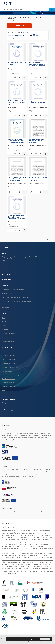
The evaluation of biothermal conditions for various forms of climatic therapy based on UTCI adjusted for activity (37, 64)
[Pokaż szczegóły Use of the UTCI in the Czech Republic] (24, 77)
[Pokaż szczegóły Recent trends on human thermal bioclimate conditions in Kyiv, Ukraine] (24, 230)
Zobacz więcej (6, 307)
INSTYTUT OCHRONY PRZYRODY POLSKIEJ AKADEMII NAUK (17, 555)
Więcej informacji (33, 639)
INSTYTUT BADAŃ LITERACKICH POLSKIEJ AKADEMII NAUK (21, 533)
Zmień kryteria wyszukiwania (45, 13)
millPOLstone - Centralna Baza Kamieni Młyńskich (16, 301)
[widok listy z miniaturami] (34, 35)
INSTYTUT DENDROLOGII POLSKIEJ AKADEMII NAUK (36, 544)
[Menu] (53, 2)
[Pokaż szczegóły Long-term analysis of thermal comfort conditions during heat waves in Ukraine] (45, 116)
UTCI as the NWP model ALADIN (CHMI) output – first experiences (17, 102)
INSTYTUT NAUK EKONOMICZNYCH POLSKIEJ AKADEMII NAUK (22, 567)
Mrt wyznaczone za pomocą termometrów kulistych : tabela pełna (38, 179)
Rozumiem (45, 639)
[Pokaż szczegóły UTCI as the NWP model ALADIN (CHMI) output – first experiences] (24, 116)
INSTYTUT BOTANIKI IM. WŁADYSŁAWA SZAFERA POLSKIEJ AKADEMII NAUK (31, 540)
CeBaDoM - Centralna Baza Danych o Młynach (15, 297)
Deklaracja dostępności (9, 387)
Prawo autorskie (7, 371)
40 (24, 32)
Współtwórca (6, 326)
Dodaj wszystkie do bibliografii (18, 35)
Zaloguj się (5, 403)
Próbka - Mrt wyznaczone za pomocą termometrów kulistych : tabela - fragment (17, 179)
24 (21, 32)
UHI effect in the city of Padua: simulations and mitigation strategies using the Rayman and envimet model (17, 141)
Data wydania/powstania (9, 333)
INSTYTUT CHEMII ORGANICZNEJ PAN (12, 544)
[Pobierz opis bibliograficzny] (14, 77)
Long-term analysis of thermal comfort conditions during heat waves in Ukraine (38, 102)
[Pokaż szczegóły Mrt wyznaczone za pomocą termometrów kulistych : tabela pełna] (45, 192)
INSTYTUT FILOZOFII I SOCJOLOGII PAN (12, 546)
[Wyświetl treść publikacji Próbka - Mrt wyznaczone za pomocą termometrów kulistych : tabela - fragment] (19, 192)
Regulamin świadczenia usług (11, 375)
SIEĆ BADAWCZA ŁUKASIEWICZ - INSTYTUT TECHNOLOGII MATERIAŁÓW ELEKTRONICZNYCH (26, 562)
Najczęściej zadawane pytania (11, 367)
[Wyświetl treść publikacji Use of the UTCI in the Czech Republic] (19, 77)
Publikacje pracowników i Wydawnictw (13, 290)
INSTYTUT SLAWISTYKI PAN (25, 558)
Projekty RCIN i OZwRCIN (9, 360)
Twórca (4, 322)
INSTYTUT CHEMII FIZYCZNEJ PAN (44, 542)
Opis (3, 337)
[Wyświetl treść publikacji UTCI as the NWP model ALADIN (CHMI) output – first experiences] (19, 116)
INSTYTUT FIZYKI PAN (34, 571)
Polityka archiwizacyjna (9, 379)
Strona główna (6, 279)
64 (27, 32)
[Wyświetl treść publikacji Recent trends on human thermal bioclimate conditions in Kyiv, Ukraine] (19, 230)
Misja (4, 352)
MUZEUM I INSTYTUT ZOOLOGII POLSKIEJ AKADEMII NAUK (37, 560)
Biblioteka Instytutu (8, 293)
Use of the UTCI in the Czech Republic (17, 63)
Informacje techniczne (9, 363)
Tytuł (4, 318)
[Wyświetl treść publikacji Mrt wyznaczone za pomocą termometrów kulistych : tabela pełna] (41, 192)
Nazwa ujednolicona (8, 341)
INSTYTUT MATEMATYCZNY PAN (10, 531)
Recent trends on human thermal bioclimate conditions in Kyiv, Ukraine (16, 217)
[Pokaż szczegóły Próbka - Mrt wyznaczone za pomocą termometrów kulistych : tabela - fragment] (24, 192)
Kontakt (4, 390)
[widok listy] (37, 35)
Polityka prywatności (8, 383)
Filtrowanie (19, 26)
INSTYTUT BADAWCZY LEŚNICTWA (23, 535)
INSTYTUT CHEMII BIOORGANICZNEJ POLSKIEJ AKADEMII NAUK (18, 542)
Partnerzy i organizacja (9, 356)
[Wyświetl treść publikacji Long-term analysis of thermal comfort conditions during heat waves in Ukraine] (41, 116)
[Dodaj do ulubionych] (9, 77)
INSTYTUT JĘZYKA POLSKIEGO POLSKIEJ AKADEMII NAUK (21, 551)
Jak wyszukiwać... (6, 13)
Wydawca (5, 329)
